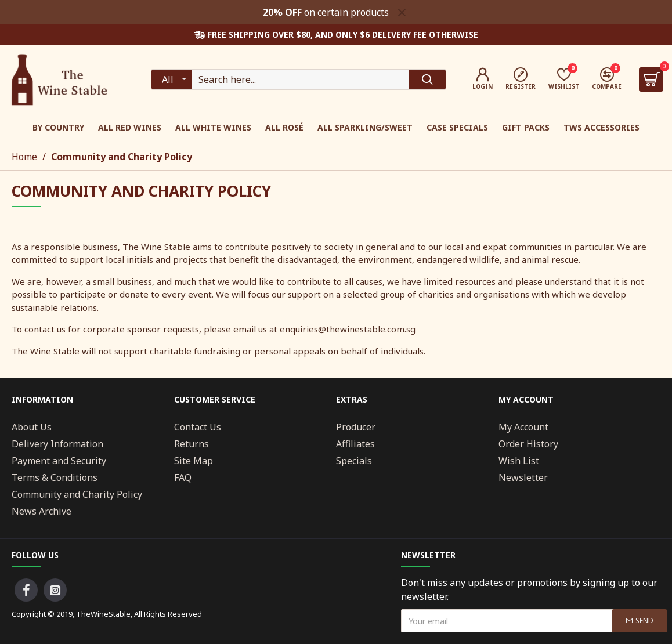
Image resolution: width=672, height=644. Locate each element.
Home (24, 157)
